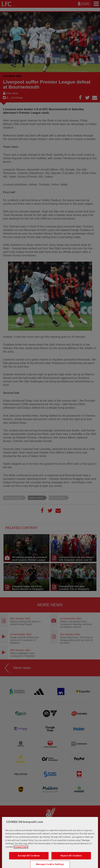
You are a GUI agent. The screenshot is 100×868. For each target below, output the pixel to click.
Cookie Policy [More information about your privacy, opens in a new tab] (21, 856)
